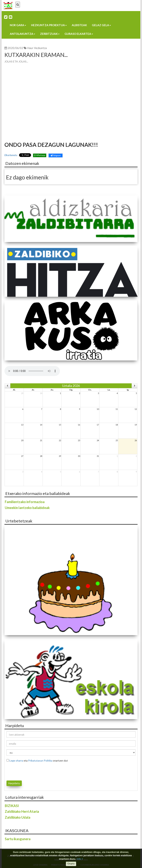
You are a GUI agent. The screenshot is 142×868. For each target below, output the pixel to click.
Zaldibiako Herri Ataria (22, 811)
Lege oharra (16, 761)
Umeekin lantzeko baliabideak (27, 508)
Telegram (56, 155)
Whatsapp (40, 155)
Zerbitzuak (50, 34)
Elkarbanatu (11, 155)
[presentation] (28, 771)
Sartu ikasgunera (18, 839)
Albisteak (79, 25)
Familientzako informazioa (25, 502)
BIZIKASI (12, 806)
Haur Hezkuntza (37, 48)
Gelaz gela (101, 25)
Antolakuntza (22, 34)
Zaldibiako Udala (18, 817)
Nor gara (18, 25)
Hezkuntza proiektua (49, 25)
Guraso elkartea (79, 34)
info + (80, 859)
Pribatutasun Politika (40, 761)
